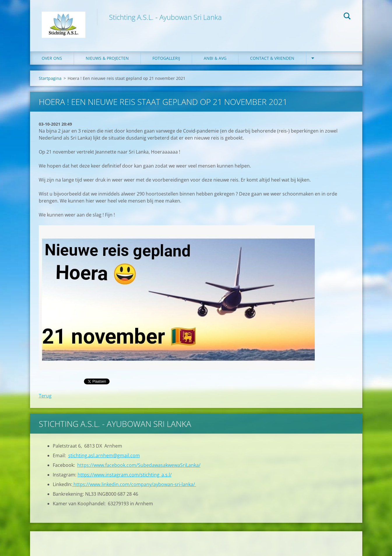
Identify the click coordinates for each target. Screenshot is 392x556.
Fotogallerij (166, 58)
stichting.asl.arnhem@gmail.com (104, 455)
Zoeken (347, 17)
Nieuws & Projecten (107, 58)
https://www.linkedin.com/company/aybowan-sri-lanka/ (134, 484)
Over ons (52, 58)
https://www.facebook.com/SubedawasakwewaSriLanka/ (139, 465)
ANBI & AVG (215, 58)
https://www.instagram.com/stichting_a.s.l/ (125, 475)
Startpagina (50, 78)
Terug (45, 396)
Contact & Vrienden (272, 58)
